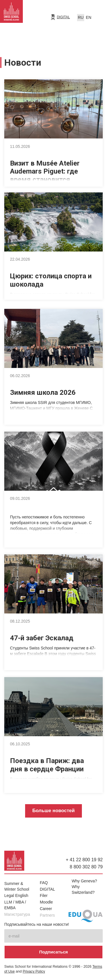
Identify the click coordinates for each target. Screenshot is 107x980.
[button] (98, 16)
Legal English (16, 896)
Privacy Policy (34, 971)
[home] (11, 13)
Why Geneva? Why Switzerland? (84, 887)
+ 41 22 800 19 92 (84, 860)
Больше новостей (53, 811)
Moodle (46, 902)
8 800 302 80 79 (86, 867)
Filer (44, 896)
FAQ (44, 883)
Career (46, 909)
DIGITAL (63, 17)
